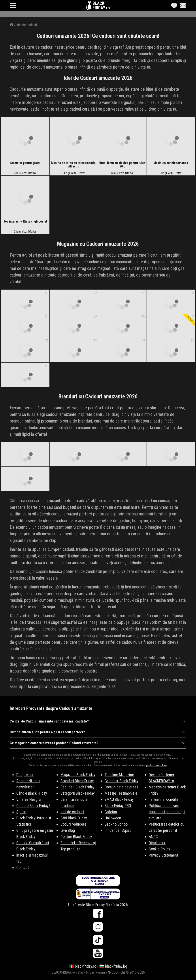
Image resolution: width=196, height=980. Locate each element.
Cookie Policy (159, 849)
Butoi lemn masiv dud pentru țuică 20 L (122, 165)
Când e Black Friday (32, 793)
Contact (23, 868)
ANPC (153, 837)
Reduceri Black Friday (77, 787)
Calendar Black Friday (122, 781)
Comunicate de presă (122, 787)
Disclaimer (157, 843)
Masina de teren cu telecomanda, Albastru (74, 165)
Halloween (113, 818)
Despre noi (25, 775)
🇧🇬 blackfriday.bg (113, 966)
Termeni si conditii (163, 799)
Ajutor (21, 812)
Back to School (117, 824)
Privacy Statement (163, 855)
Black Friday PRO (118, 806)
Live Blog (68, 830)
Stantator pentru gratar (25, 163)
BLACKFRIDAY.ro (101, 6)
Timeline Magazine (119, 775)
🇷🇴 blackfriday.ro (83, 966)
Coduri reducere (73, 824)
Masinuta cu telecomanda (171, 163)
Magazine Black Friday (78, 775)
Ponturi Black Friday (76, 837)
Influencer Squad (118, 830)
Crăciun (111, 812)
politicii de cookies (156, 765)
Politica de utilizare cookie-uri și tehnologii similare (167, 812)
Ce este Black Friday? (33, 806)
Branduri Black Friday (77, 781)
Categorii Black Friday (78, 793)
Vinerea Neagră (29, 799)
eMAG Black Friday (119, 799)
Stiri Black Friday (74, 818)
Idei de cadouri (27, 25)
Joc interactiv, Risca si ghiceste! (25, 221)
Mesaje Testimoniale (121, 793)
